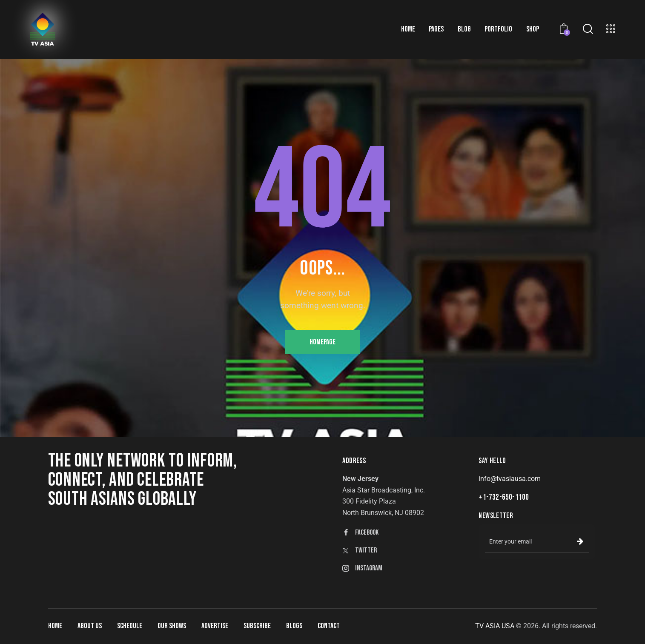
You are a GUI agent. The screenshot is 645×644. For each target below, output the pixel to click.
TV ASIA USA (495, 626)
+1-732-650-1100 (504, 497)
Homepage (322, 342)
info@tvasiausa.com (510, 479)
